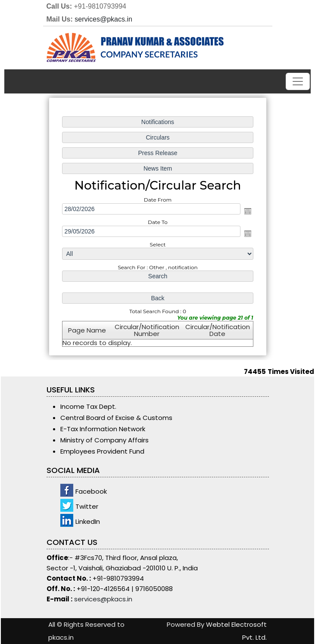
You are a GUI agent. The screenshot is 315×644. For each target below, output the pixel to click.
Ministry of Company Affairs (104, 440)
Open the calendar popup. (247, 211)
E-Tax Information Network (103, 429)
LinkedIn (88, 521)
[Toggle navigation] (298, 81)
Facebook (91, 491)
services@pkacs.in (103, 19)
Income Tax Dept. (88, 406)
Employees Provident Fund (102, 451)
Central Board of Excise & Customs (116, 418)
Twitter (87, 506)
